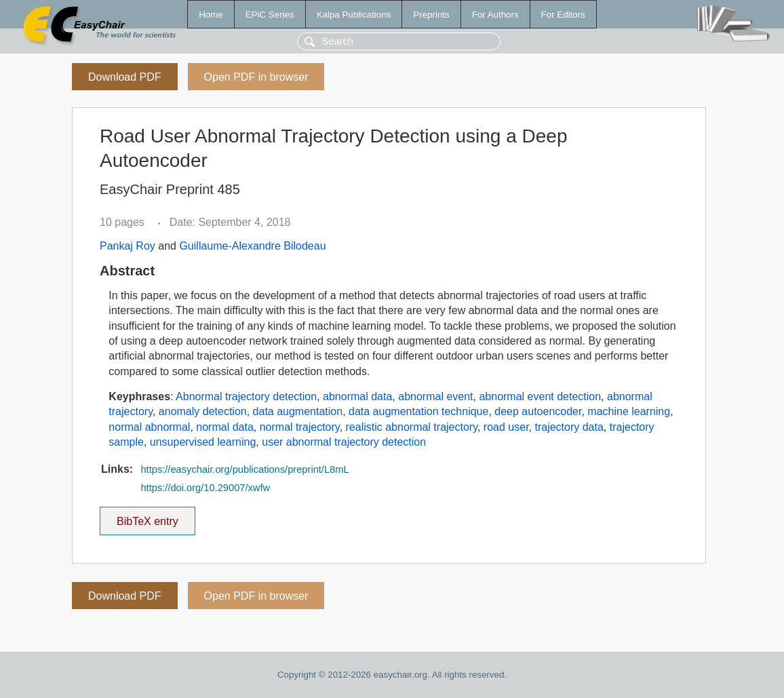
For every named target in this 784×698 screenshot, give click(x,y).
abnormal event (435, 396)
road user (506, 427)
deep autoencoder (538, 411)
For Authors (495, 15)
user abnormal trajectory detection (344, 442)
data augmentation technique (418, 411)
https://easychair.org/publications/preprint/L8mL (244, 469)
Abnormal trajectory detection (246, 396)
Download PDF (125, 77)
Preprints (431, 15)
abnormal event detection (540, 396)
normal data (225, 427)
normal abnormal (149, 427)
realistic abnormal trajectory (412, 427)
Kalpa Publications (354, 15)
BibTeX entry (147, 517)
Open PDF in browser (256, 77)
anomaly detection (203, 411)
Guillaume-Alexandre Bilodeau (252, 246)
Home (211, 15)
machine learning (629, 411)
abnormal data (357, 396)
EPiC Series (270, 15)
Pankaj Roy (128, 246)
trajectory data (569, 427)
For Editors (563, 15)
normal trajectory (300, 427)
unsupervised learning (203, 442)
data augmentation (298, 411)
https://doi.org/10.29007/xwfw (205, 488)
